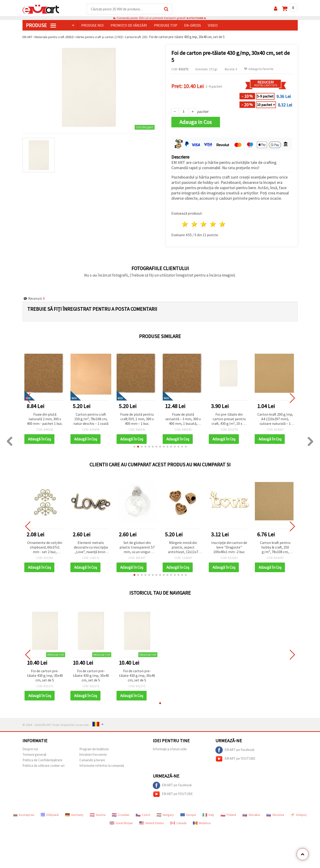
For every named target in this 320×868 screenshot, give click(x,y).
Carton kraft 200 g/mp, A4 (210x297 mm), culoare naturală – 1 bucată (275, 419)
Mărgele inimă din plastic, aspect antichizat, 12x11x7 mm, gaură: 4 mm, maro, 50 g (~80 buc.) (183, 548)
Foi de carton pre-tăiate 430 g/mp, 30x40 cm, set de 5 (45, 676)
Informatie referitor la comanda (102, 766)
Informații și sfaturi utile (170, 749)
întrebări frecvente (93, 755)
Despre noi (30, 749)
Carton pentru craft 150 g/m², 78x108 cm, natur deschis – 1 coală (91, 419)
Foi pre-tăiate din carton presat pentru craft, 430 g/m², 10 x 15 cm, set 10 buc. (229, 419)
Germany (74, 815)
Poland (228, 815)
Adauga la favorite (259, 69)
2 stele (194, 224)
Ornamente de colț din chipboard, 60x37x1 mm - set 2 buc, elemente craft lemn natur (45, 548)
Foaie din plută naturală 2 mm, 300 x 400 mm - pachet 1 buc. (45, 419)
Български (24, 815)
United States (152, 823)
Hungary (165, 815)
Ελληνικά (50, 815)
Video (213, 25)
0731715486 (196, 18)
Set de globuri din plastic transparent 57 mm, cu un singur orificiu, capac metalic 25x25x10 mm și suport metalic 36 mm (137, 548)
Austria (98, 815)
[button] (134, 447)
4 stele (213, 224)
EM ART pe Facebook (235, 750)
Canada (178, 823)
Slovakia (251, 815)
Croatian (121, 815)
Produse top (166, 25)
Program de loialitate (94, 749)
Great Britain (121, 823)
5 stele (223, 224)
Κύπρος (299, 815)
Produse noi (92, 25)
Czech (143, 815)
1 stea (185, 224)
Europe (188, 815)
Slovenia (275, 815)
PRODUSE (41, 25)
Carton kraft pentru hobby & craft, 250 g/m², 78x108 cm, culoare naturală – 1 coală (275, 548)
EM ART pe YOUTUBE (235, 759)
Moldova (202, 823)
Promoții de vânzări (129, 25)
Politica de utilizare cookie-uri (43, 766)
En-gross (193, 25)
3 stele (204, 224)
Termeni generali (34, 755)
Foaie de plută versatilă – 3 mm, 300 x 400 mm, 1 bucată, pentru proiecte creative (183, 419)
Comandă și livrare (92, 760)
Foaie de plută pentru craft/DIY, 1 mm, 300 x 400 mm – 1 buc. (137, 419)
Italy (208, 815)
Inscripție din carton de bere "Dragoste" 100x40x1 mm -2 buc (229, 547)
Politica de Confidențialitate (42, 760)
